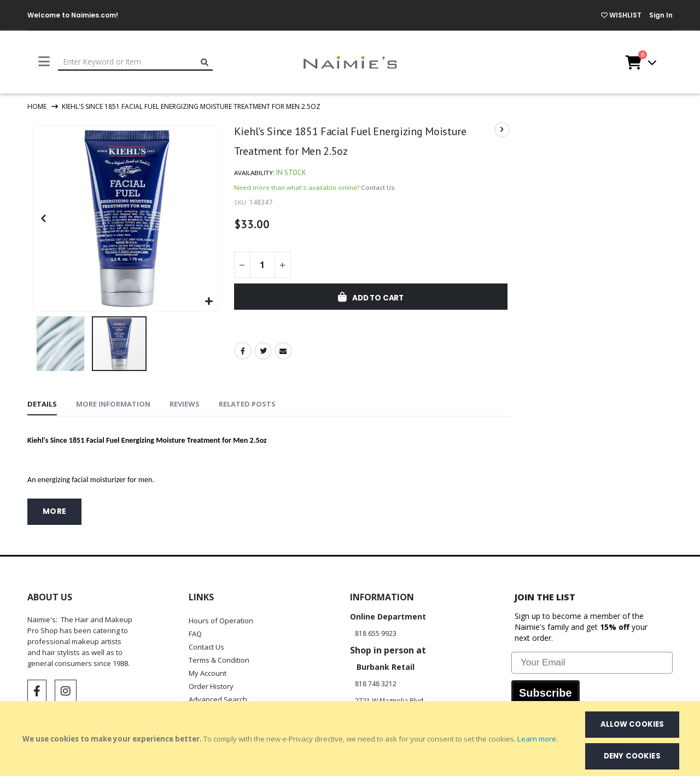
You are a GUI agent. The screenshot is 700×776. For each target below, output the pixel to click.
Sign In (661, 15)
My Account (208, 672)
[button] (208, 301)
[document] (351, 739)
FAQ (195, 633)
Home (37, 106)
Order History (211, 685)
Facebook (242, 353)
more (55, 511)
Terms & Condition (219, 659)
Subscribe (546, 692)
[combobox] (135, 62)
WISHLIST (621, 15)
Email (283, 353)
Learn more (537, 739)
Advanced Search (218, 698)
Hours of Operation (221, 619)
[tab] (42, 404)
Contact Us (378, 189)
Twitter (262, 353)
